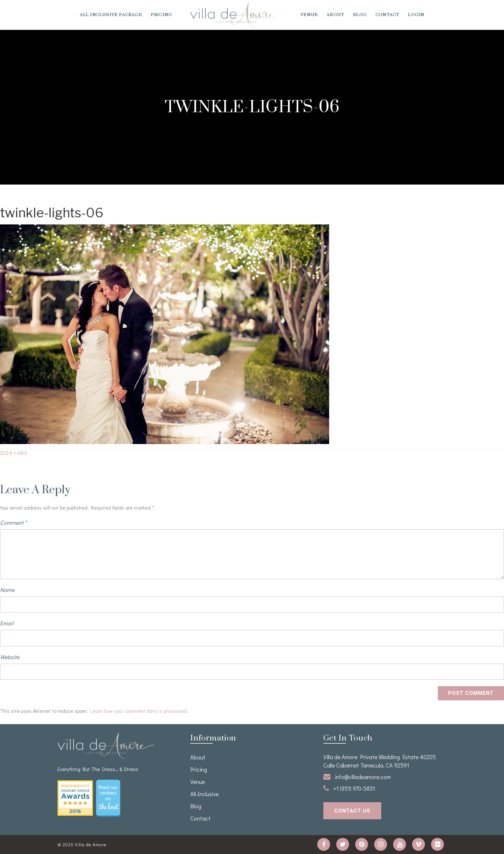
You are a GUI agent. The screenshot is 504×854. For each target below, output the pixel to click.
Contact (387, 15)
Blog (360, 15)
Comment (13, 522)
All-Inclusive (204, 794)
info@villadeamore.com (357, 777)
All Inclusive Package (111, 15)
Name (7, 590)
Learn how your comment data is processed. (139, 711)
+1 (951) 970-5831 (349, 788)
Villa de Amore (91, 845)
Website (10, 657)
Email (7, 623)
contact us (352, 811)
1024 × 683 (13, 453)
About (335, 15)
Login (416, 15)
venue (309, 15)
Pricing (161, 15)
